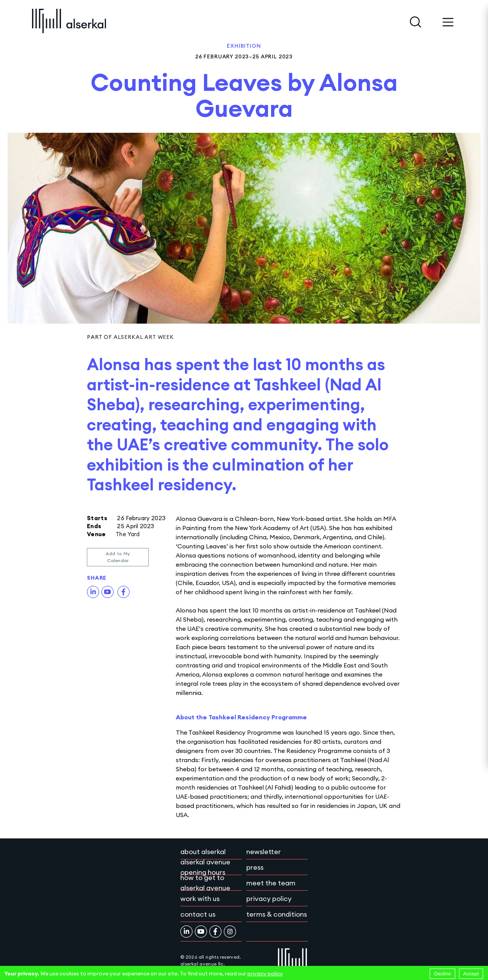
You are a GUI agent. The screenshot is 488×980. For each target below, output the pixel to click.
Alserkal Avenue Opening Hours (205, 867)
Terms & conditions (277, 914)
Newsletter (264, 852)
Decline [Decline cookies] (442, 974)
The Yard (128, 534)
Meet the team (271, 883)
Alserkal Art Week (144, 337)
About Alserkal (203, 852)
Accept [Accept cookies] (471, 974)
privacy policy (265, 974)
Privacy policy (269, 899)
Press (255, 867)
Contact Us (198, 914)
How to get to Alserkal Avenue (205, 883)
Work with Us (200, 899)
